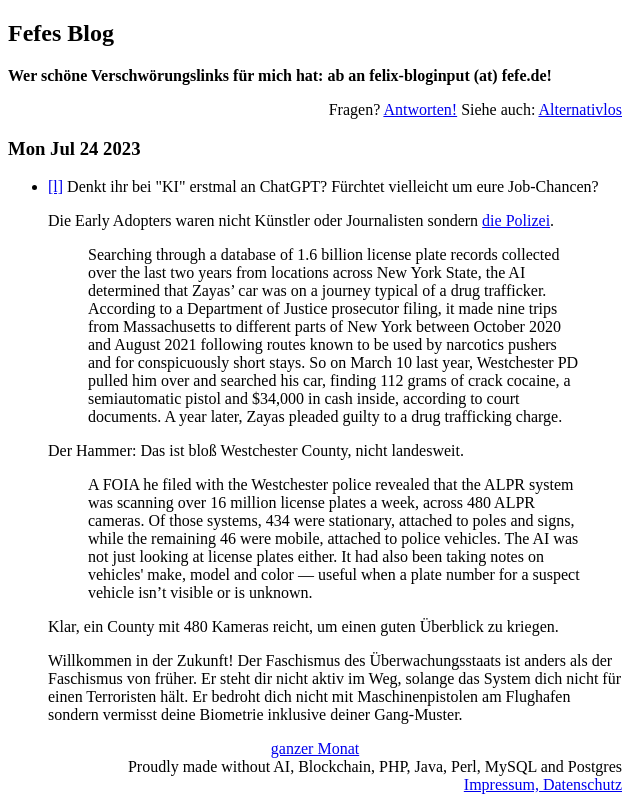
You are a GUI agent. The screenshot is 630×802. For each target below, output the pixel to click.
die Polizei (516, 220)
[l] (55, 186)
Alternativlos (580, 109)
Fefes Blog (61, 33)
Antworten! (420, 109)
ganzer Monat (315, 748)
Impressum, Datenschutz (543, 784)
